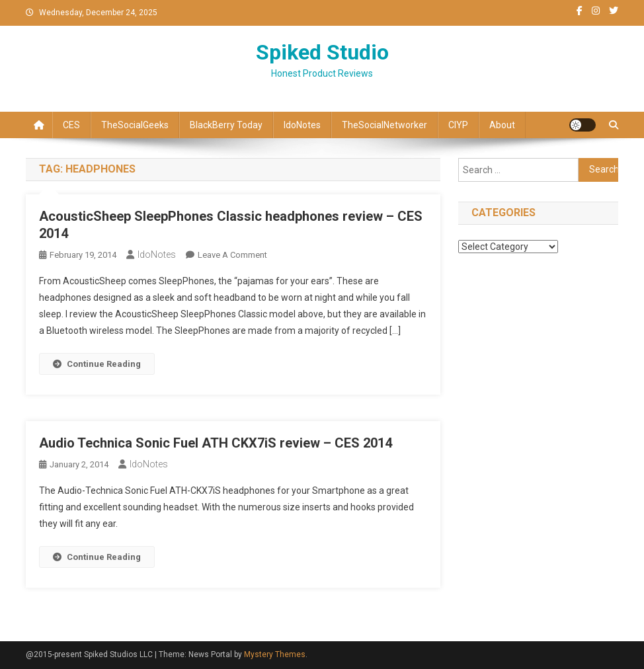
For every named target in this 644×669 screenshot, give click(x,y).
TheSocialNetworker (384, 125)
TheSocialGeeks (135, 125)
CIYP (458, 125)
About (502, 125)
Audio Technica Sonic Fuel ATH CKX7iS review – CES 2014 (216, 443)
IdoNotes (302, 125)
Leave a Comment (232, 255)
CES (71, 125)
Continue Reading (97, 364)
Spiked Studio (322, 52)
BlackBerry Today (226, 125)
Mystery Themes (275, 654)
